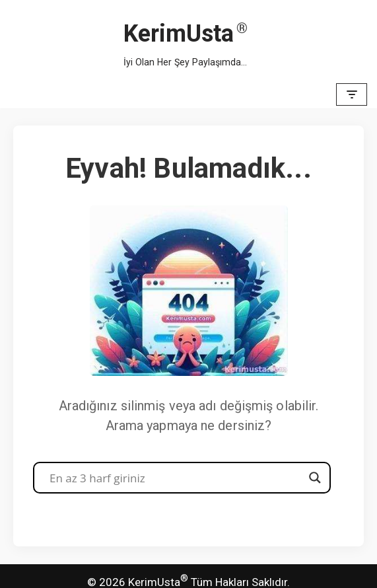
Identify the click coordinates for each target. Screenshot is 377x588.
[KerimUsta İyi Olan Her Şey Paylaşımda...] (186, 40)
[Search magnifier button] (315, 478)
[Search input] (176, 478)
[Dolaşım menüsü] (352, 94)
